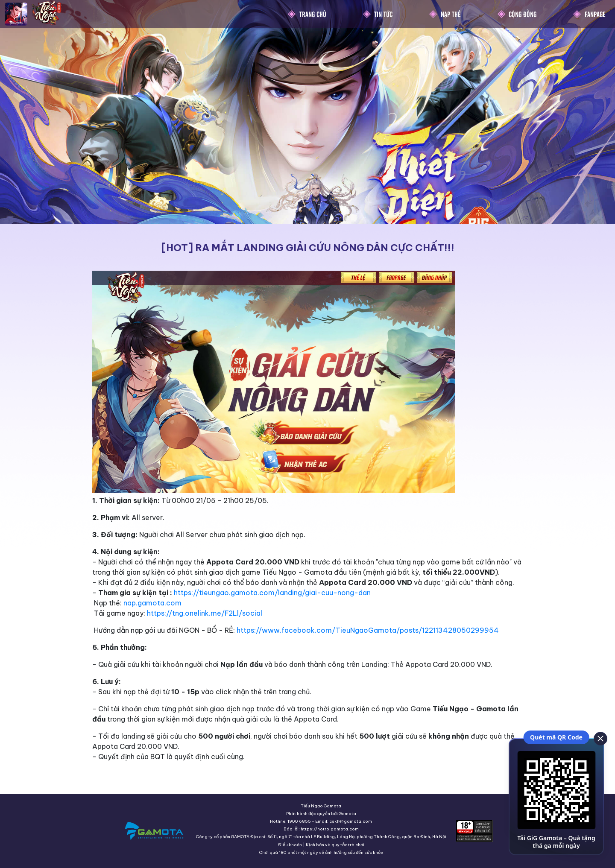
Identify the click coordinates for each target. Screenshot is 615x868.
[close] (600, 738)
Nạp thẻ (451, 14)
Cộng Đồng (523, 14)
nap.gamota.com (152, 603)
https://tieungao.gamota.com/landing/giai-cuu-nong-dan (272, 593)
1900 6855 (299, 821)
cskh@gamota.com (351, 821)
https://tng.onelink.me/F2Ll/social (205, 613)
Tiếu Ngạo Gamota (321, 806)
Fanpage (595, 14)
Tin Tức (383, 14)
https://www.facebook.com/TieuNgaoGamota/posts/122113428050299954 (368, 630)
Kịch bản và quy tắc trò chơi (335, 845)
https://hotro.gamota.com (330, 829)
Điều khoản (290, 845)
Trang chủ (313, 14)
